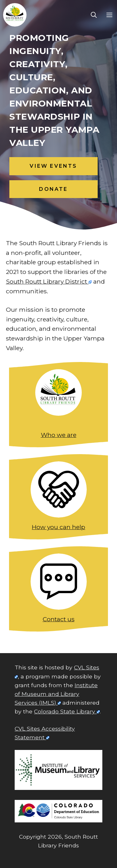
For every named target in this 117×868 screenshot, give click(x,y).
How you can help (58, 527)
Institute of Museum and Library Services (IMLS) (56, 694)
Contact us (59, 619)
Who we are (59, 435)
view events (53, 166)
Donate (53, 189)
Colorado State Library (65, 711)
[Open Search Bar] (94, 15)
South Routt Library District (46, 281)
